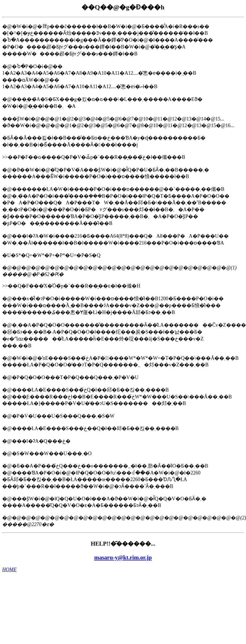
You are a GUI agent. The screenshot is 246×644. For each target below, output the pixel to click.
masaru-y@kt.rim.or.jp (123, 557)
